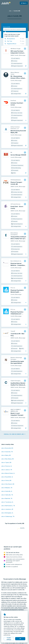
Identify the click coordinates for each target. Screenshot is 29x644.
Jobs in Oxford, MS (6, 480)
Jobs (10, 11)
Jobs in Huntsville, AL (7, 491)
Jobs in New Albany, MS (8, 459)
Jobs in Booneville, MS (7, 448)
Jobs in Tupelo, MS (6, 462)
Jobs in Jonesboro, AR (7, 509)
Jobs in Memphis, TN (7, 488)
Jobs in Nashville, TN (7, 498)
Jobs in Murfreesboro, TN (8, 506)
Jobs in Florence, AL (7, 466)
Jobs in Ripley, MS (6, 455)
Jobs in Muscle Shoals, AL (8, 473)
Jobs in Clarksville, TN (7, 495)
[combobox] (14, 29)
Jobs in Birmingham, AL (7, 513)
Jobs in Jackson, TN (7, 470)
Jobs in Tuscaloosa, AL (7, 502)
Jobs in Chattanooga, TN (8, 516)
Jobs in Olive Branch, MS (8, 484)
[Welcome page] (6, 3)
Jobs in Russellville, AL (7, 477)
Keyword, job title (7, 27)
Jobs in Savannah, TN (7, 452)
